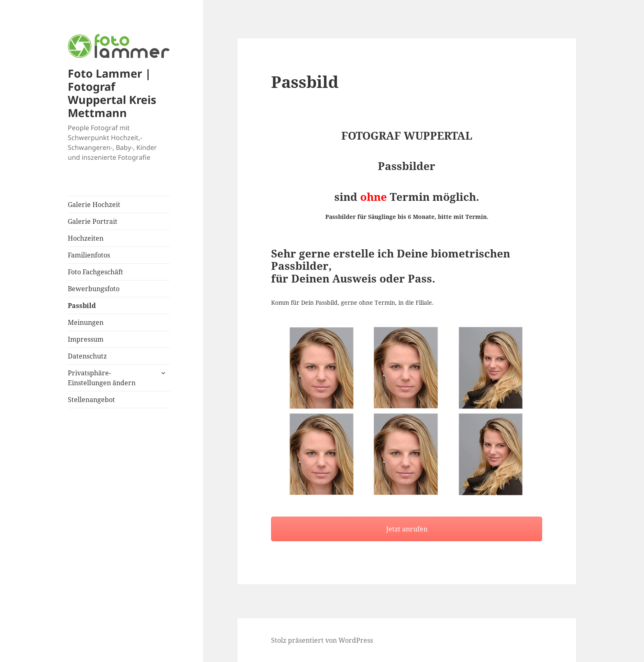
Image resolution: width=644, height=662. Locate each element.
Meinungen (86, 322)
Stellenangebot (91, 400)
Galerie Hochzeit (94, 205)
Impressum (86, 339)
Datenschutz (87, 356)
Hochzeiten (86, 238)
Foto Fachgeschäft (95, 272)
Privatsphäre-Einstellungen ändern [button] (102, 378)
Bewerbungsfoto (94, 289)
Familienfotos (89, 255)
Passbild (82, 306)
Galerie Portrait (93, 221)
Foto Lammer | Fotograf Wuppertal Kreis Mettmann (112, 93)
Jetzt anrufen (407, 529)
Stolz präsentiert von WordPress (322, 640)
